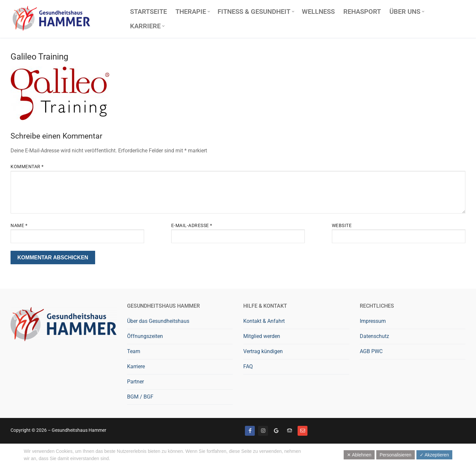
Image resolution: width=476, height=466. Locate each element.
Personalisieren (396, 455)
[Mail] (303, 431)
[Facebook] (250, 431)
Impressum (373, 321)
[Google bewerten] (276, 431)
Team (134, 351)
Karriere (136, 366)
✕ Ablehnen (359, 455)
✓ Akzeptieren (434, 455)
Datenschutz (374, 336)
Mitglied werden (262, 336)
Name (19, 225)
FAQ (248, 366)
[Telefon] (289, 431)
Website (342, 225)
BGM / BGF (140, 397)
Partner (135, 382)
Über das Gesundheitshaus (158, 321)
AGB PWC (371, 351)
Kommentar (27, 167)
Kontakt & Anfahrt (264, 321)
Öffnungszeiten (145, 336)
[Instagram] (263, 431)
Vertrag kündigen (263, 351)
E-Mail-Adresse (192, 225)
